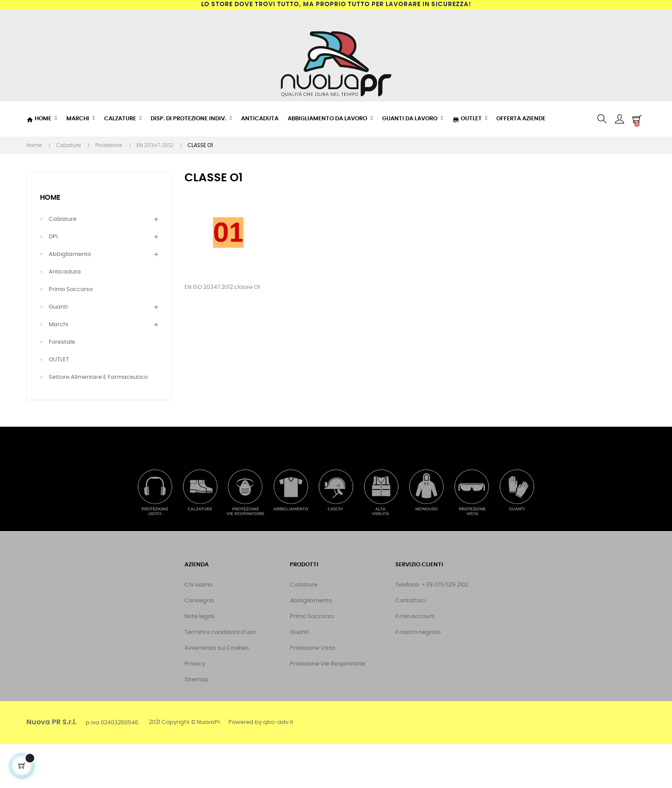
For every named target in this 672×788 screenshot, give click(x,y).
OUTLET (59, 360)
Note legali (199, 617)
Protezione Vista (313, 648)
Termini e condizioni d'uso (220, 632)
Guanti (58, 307)
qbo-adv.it (278, 722)
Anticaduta (65, 272)
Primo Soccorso (71, 290)
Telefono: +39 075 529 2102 (432, 585)
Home (50, 198)
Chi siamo (199, 585)
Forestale (62, 342)
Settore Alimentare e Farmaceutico (98, 377)
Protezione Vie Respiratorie (327, 664)
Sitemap (197, 680)
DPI (53, 237)
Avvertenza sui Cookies (217, 648)
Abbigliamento (70, 254)
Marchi (58, 325)
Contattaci (411, 601)
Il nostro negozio (418, 632)
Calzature (63, 219)
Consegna (199, 601)
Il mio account (415, 617)
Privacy (195, 664)
